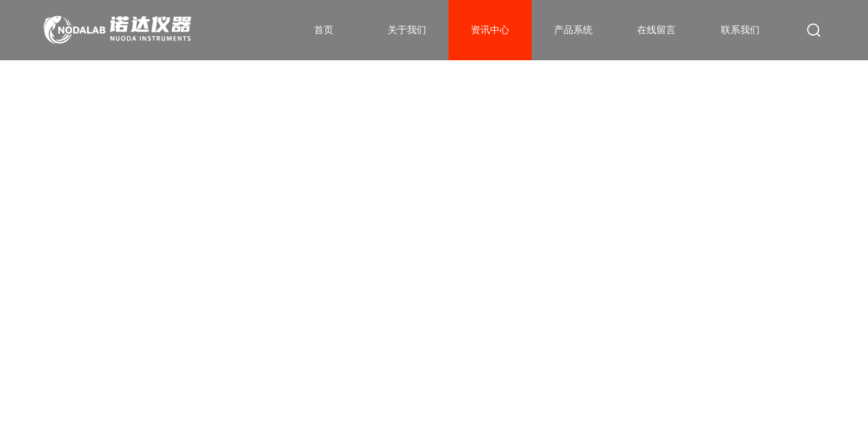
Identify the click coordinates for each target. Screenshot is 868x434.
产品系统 (573, 30)
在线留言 (656, 30)
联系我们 (740, 30)
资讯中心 (490, 30)
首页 (324, 30)
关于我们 (407, 30)
